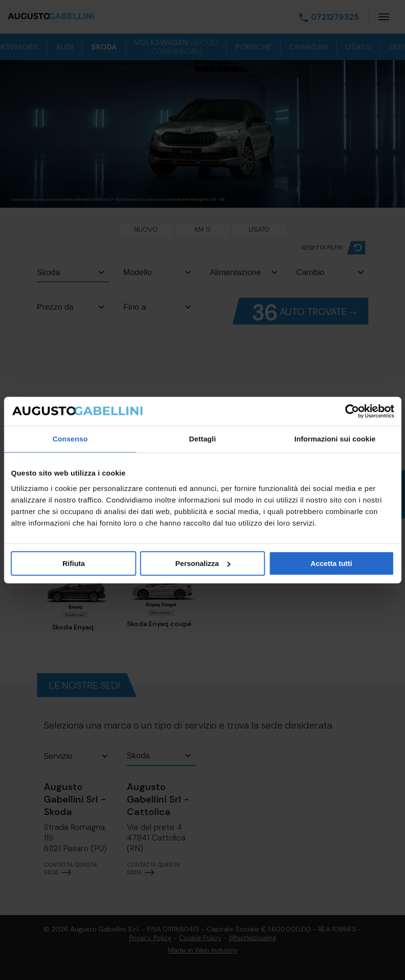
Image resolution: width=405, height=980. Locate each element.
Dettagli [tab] (203, 439)
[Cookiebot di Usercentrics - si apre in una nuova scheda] (352, 411)
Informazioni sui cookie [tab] (335, 439)
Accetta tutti (331, 563)
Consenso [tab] (70, 439)
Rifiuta (74, 563)
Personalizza (203, 563)
